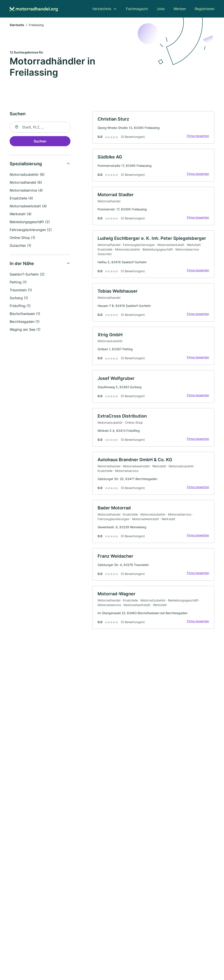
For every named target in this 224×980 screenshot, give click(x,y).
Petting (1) (18, 282)
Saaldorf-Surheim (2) (27, 274)
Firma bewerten (198, 136)
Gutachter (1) (20, 246)
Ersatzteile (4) (21, 198)
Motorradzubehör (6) (27, 175)
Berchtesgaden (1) (25, 322)
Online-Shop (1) (22, 238)
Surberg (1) (19, 298)
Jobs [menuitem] (161, 9)
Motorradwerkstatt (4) (28, 206)
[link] (153, 128)
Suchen (40, 141)
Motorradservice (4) (26, 190)
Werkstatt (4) (21, 214)
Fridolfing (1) (20, 306)
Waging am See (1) (25, 330)
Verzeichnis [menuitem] (102, 9)
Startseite (17, 25)
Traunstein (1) (21, 290)
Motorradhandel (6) (26, 183)
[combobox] (40, 127)
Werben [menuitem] (180, 9)
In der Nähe (22, 264)
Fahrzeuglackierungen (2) (31, 230)
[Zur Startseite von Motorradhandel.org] (34, 9)
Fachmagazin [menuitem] (137, 9)
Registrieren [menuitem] (205, 9)
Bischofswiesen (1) (25, 314)
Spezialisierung (26, 164)
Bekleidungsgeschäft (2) (30, 222)
